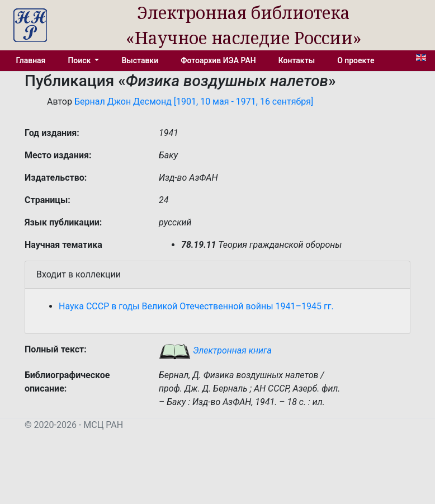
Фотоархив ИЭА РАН (218, 60)
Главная (31, 60)
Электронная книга (215, 350)
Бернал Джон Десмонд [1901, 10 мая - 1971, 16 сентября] (194, 102)
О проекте (356, 60)
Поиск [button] (80, 60)
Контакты (297, 60)
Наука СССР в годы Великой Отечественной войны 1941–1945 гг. (196, 306)
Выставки (140, 60)
